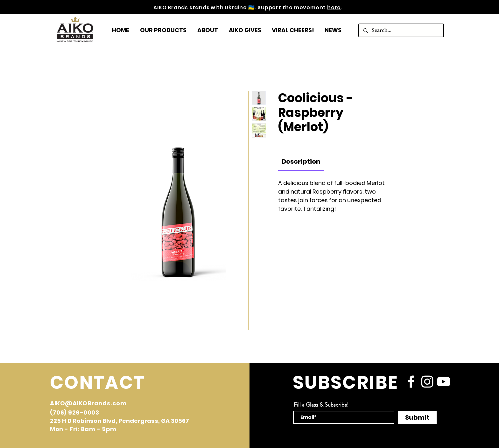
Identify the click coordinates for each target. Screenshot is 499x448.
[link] (301, 161)
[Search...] (401, 30)
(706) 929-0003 (75, 412)
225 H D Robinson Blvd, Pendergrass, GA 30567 (119, 421)
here (334, 7)
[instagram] (427, 382)
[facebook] (411, 382)
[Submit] (417, 417)
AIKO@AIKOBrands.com (88, 403)
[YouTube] (443, 382)
